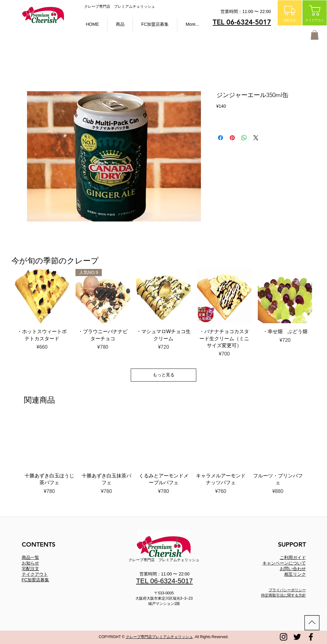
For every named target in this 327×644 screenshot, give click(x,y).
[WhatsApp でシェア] (244, 138)
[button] (120, 24)
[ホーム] (312, 623)
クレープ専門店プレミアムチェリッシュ (159, 637)
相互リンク (295, 574)
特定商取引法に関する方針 (284, 595)
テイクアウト (35, 574)
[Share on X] (256, 138)
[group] (164, 456)
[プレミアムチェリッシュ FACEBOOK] (311, 637)
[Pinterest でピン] (232, 138)
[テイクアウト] (315, 13)
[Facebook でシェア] (220, 138)
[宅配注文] (290, 13)
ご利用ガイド (293, 557)
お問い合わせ (293, 569)
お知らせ (30, 563)
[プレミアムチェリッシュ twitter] (297, 637)
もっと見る (164, 375)
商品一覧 (30, 557)
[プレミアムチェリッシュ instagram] (284, 637)
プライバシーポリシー (287, 590)
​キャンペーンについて (284, 563)
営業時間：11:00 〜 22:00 (165, 574)
